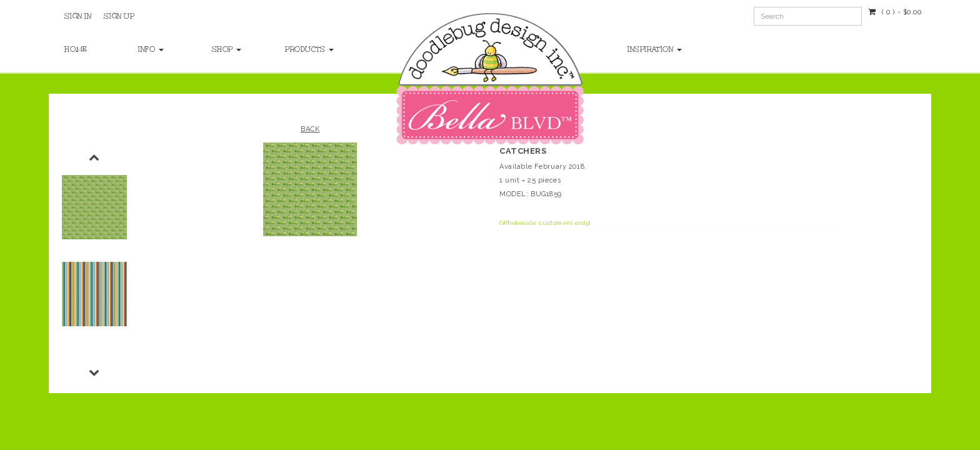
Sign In (78, 16)
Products (309, 49)
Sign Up (119, 16)
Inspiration (655, 49)
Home (76, 49)
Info (151, 49)
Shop (227, 49)
